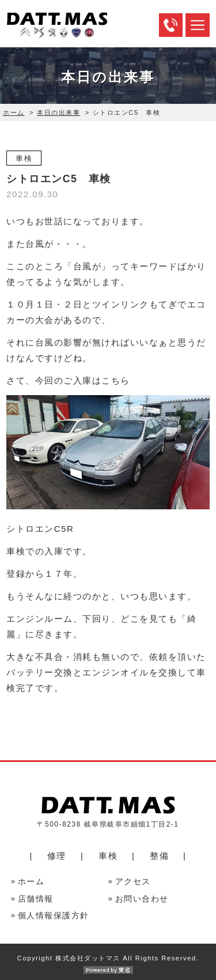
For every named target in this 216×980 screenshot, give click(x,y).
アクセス (133, 882)
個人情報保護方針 (54, 916)
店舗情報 (36, 899)
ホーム (14, 112)
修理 (57, 856)
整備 (159, 856)
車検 (108, 856)
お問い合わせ (142, 899)
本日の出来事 (58, 112)
